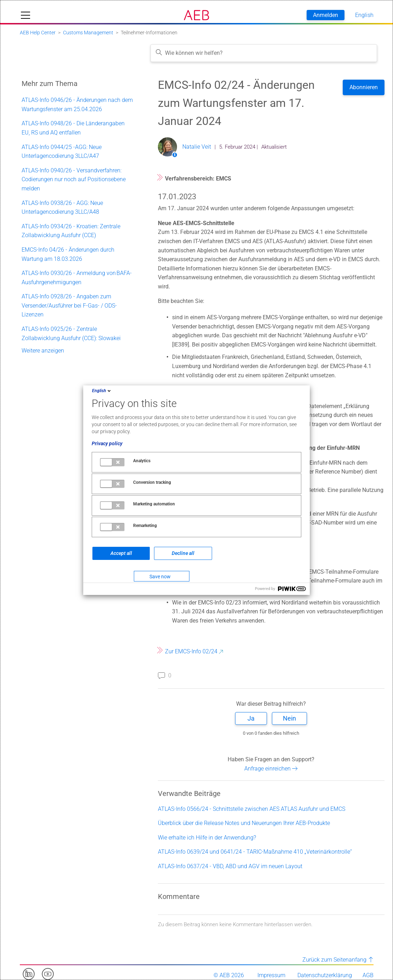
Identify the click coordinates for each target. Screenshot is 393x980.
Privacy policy (107, 443)
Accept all (121, 553)
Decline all (183, 553)
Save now (160, 577)
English (102, 391)
